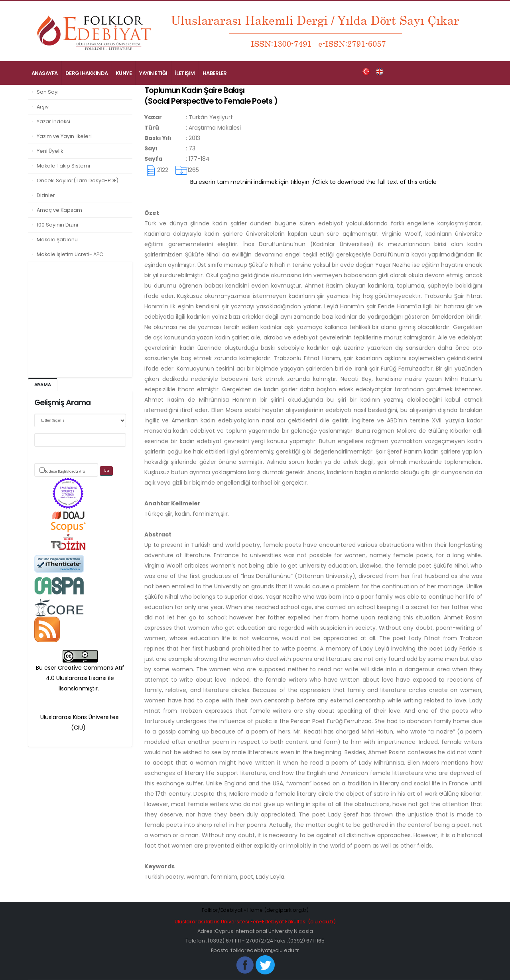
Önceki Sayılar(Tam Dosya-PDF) (78, 180)
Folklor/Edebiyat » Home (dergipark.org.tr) (255, 910)
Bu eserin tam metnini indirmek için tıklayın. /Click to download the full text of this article (313, 182)
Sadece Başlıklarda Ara (65, 471)
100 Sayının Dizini (57, 225)
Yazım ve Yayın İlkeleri (64, 136)
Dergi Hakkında (87, 73)
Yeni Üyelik (50, 151)
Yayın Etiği (153, 73)
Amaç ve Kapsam (59, 210)
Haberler (215, 73)
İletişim (185, 73)
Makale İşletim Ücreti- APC (70, 254)
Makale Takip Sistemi (63, 166)
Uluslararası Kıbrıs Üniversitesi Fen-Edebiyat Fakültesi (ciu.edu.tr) (255, 922)
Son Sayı (48, 92)
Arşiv (43, 107)
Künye (124, 73)
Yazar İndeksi (53, 121)
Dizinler (46, 195)
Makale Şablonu (57, 240)
